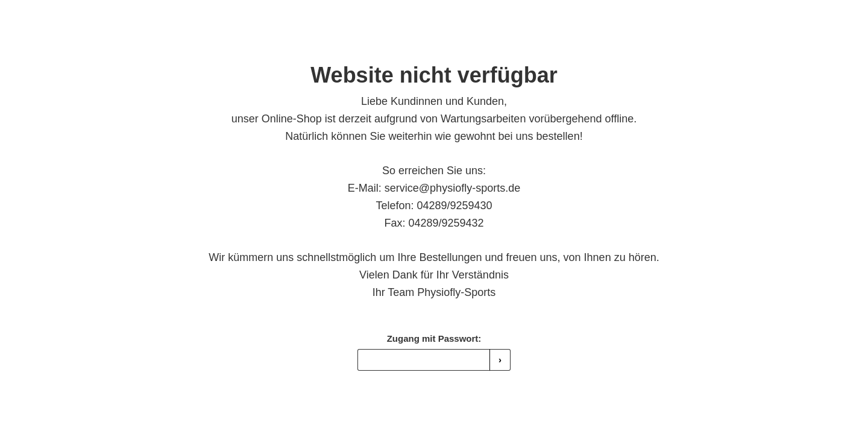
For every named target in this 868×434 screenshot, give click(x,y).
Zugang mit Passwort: (434, 338)
